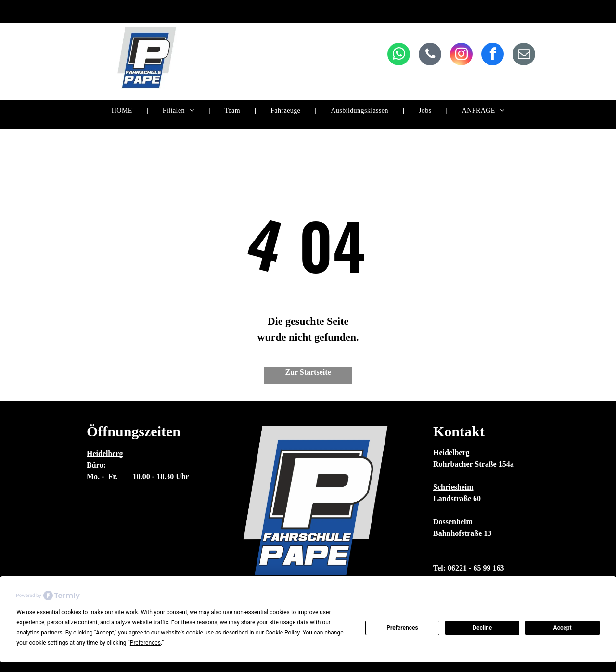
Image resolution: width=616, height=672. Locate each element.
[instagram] (461, 55)
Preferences (402, 628)
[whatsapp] (399, 55)
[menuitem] (123, 111)
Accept (563, 628)
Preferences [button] (145, 643)
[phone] (430, 55)
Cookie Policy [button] (282, 633)
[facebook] (493, 55)
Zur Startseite (308, 372)
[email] (524, 55)
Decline (482, 628)
